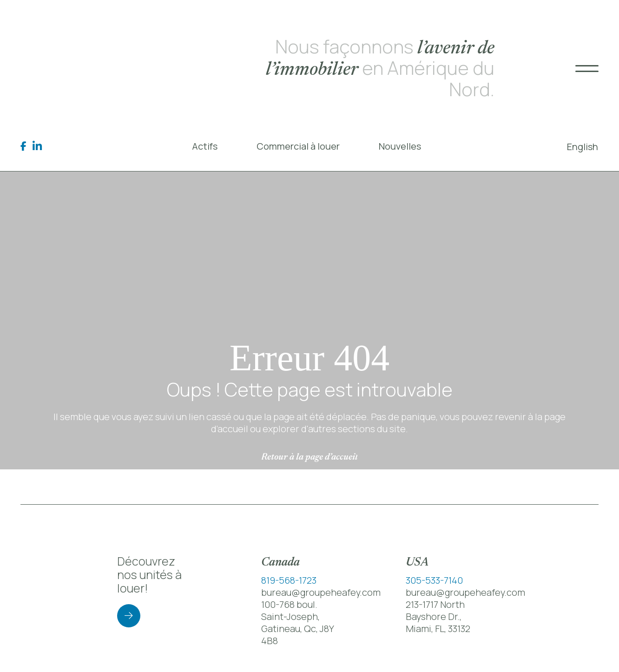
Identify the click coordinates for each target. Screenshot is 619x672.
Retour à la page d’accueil (309, 457)
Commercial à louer (298, 146)
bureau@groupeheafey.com (321, 592)
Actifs (205, 146)
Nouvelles (400, 146)
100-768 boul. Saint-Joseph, (290, 610)
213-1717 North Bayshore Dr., (435, 610)
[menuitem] (583, 146)
